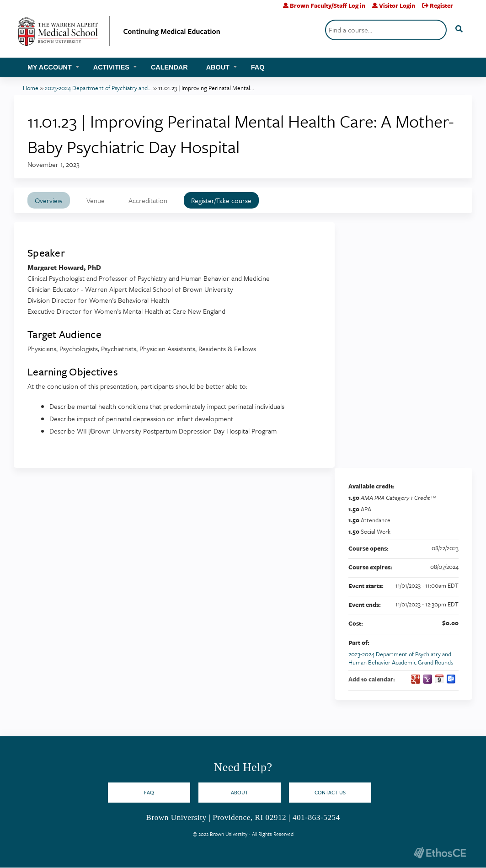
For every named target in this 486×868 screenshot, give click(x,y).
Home (31, 88)
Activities (111, 67)
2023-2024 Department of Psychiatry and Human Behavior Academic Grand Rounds (401, 658)
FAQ (258, 67)
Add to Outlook (451, 679)
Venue (96, 200)
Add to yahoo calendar (427, 679)
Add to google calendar (416, 679)
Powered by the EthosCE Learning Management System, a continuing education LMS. (440, 853)
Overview (49, 200)
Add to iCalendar (439, 679)
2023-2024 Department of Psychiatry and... (98, 88)
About (218, 67)
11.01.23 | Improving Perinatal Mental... (206, 88)
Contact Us (330, 792)
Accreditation (148, 200)
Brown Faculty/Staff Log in (328, 5)
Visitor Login (397, 5)
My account (50, 67)
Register (441, 5)
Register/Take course (221, 200)
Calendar (169, 67)
